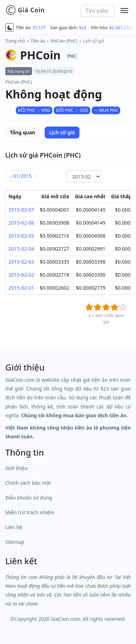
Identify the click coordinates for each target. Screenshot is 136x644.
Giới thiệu (17, 468)
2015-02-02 (21, 275)
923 (83, 28)
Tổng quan (22, 132)
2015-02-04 (21, 249)
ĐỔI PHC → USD (72, 110)
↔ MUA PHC (106, 110)
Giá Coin (25, 10)
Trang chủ (15, 41)
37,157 (39, 28)
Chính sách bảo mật (28, 483)
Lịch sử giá (93, 41)
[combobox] (98, 11)
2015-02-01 (21, 288)
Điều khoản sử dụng (29, 498)
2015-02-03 (21, 262)
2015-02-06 (21, 223)
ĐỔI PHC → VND (34, 110)
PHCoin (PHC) (64, 41)
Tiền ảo (38, 41)
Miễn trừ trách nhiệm (30, 512)
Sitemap (15, 542)
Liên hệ (14, 527)
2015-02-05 (21, 236)
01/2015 (21, 176)
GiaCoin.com (65, 619)
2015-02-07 (21, 210)
